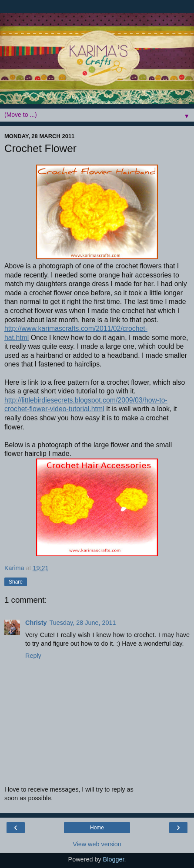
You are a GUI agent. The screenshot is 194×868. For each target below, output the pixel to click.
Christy (36, 623)
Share (16, 582)
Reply (33, 656)
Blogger (114, 859)
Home (97, 828)
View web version (97, 844)
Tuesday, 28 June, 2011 (83, 623)
